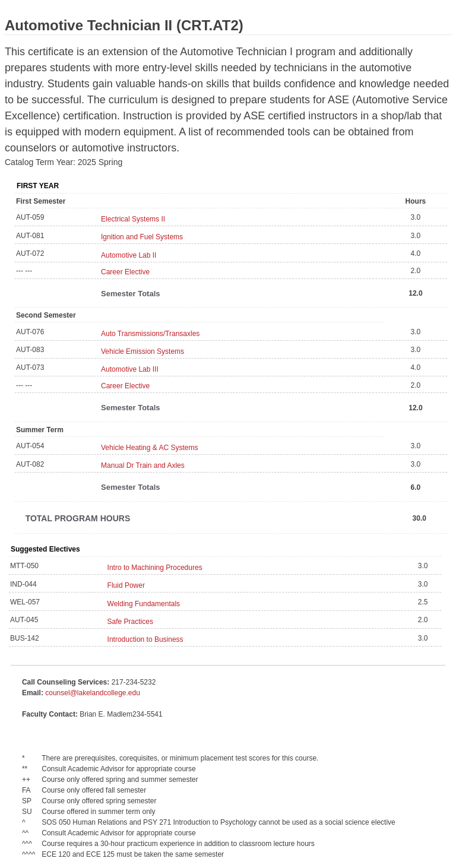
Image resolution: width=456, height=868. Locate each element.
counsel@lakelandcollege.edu (93, 693)
